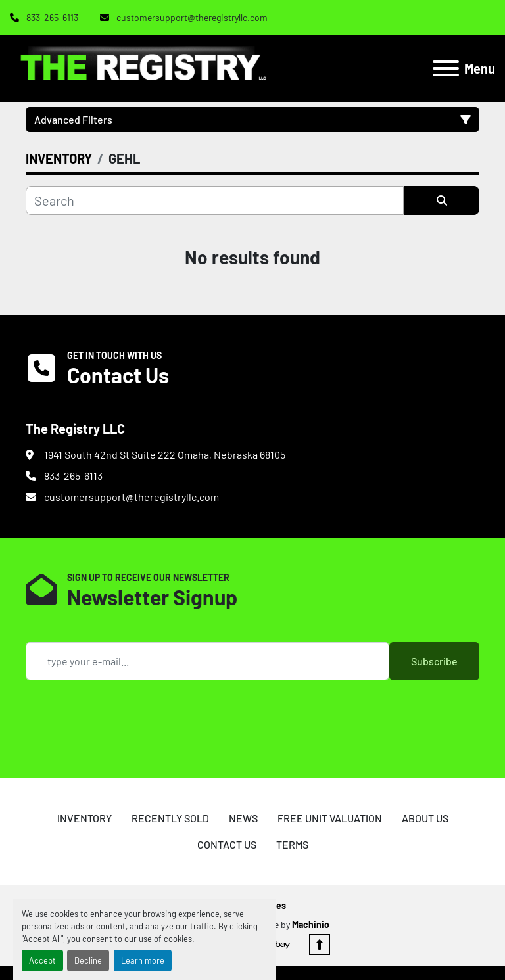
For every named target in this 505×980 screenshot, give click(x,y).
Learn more (143, 960)
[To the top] (320, 945)
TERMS (292, 844)
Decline (88, 960)
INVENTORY (84, 818)
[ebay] (280, 945)
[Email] (207, 661)
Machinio (311, 924)
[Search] (215, 200)
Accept (42, 960)
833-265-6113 (51, 17)
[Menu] (446, 68)
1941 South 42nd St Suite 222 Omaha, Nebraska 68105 (165, 455)
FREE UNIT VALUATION (330, 818)
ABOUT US (425, 818)
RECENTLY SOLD (170, 818)
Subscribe (434, 661)
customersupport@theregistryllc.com (191, 17)
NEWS (243, 818)
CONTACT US (227, 844)
